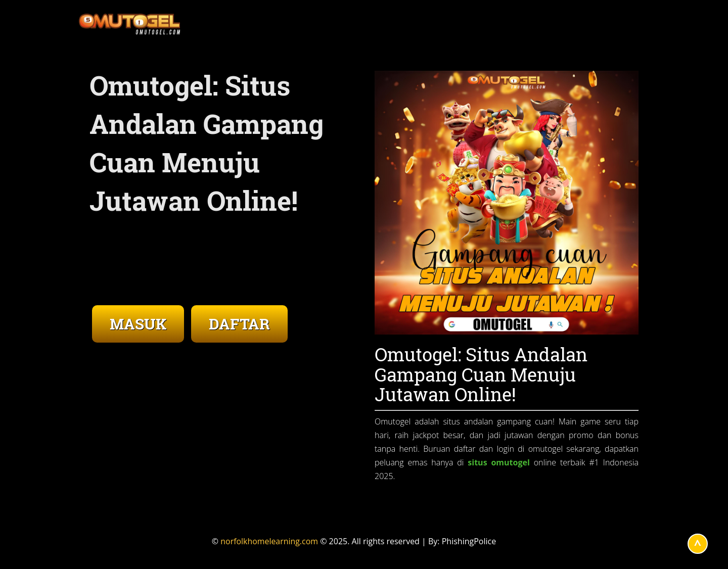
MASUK (138, 324)
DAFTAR (239, 324)
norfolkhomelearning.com (269, 541)
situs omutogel (499, 462)
